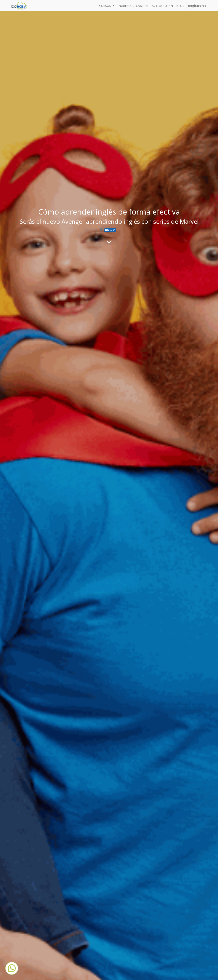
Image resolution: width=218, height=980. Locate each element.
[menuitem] (133, 6)
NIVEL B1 (110, 230)
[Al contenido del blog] (109, 242)
